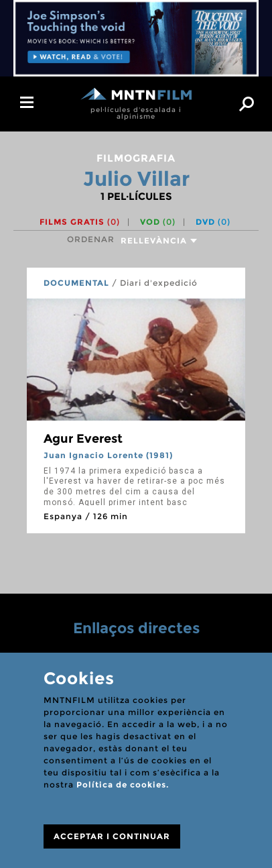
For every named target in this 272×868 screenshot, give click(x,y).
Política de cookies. (123, 784)
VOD (158, 222)
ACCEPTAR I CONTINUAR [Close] (112, 836)
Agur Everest (83, 439)
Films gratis (80, 222)
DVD (213, 222)
